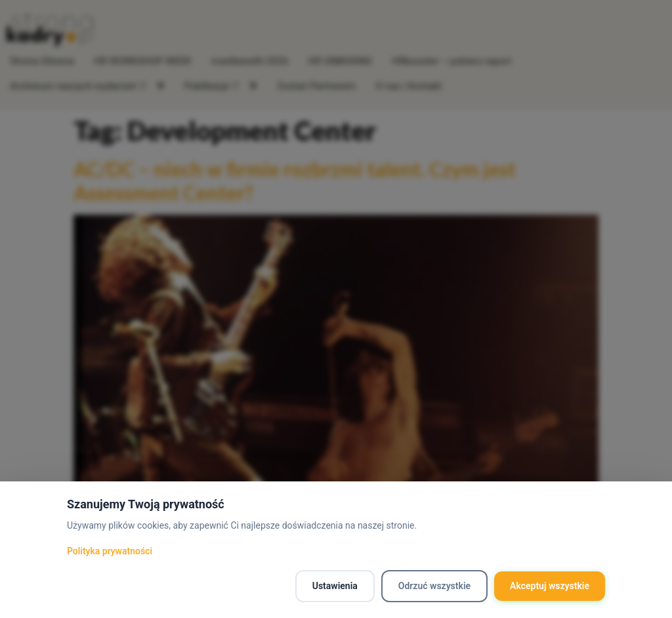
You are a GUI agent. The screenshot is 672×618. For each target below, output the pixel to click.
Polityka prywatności (110, 551)
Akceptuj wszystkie (550, 586)
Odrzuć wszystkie (434, 586)
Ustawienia (335, 586)
